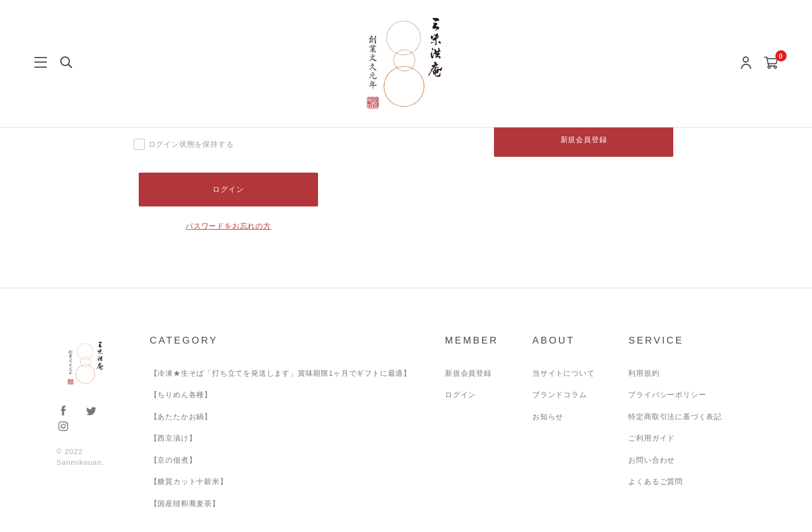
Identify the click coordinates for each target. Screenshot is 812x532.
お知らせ (548, 417)
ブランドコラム (560, 395)
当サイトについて (563, 373)
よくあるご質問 (656, 482)
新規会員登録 (584, 140)
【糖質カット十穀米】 (189, 482)
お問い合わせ (652, 460)
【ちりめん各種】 (181, 395)
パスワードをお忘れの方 (228, 226)
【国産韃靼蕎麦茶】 (185, 504)
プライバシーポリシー (667, 395)
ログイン (460, 395)
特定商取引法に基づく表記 (675, 417)
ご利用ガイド (652, 439)
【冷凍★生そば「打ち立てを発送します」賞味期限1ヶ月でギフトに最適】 (281, 373)
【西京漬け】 (173, 439)
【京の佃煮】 (173, 460)
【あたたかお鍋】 (181, 417)
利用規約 (644, 373)
